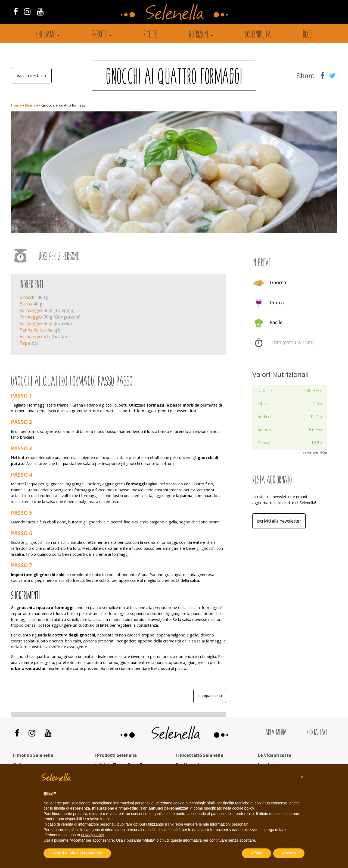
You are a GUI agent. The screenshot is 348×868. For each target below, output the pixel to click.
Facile (276, 322)
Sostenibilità (258, 35)
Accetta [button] (289, 853)
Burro (26, 304)
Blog (307, 35)
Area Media (276, 733)
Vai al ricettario (31, 76)
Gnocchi (28, 297)
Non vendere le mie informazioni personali (211, 824)
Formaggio (31, 310)
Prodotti (100, 35)
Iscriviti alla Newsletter (279, 521)
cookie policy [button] (243, 808)
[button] (302, 777)
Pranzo (278, 302)
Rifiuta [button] (257, 853)
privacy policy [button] (93, 835)
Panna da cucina (36, 330)
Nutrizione (199, 35)
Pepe (25, 343)
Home (16, 105)
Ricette (150, 35)
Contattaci (317, 733)
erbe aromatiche (28, 668)
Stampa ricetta (210, 696)
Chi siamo (46, 35)
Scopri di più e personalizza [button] (77, 853)
